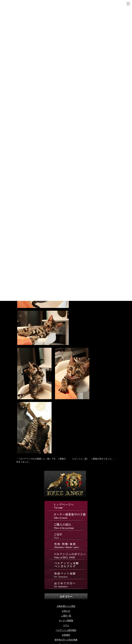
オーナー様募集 (66, 620)
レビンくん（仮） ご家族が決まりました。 (93, 459)
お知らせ (66, 611)
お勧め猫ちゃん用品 (66, 606)
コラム (66, 625)
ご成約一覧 (66, 616)
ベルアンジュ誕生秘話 (66, 630)
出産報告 (66, 635)
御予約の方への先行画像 (66, 640)
